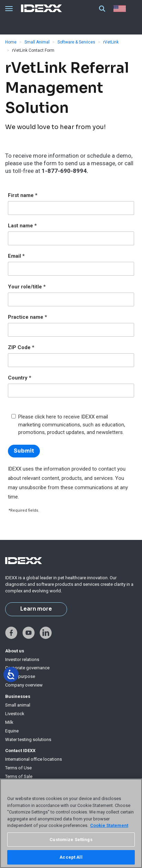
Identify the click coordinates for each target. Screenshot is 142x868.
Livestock (15, 714)
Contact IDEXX (20, 751)
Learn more (36, 609)
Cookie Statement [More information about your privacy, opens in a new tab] (109, 825)
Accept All (71, 857)
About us (15, 651)
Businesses (18, 696)
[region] (71, 823)
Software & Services (76, 42)
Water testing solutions (28, 739)
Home (11, 42)
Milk (9, 722)
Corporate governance (27, 668)
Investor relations (22, 659)
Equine (12, 731)
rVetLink (111, 42)
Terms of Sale (19, 776)
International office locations (34, 759)
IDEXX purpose (20, 676)
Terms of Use (18, 768)
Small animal (18, 705)
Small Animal (37, 42)
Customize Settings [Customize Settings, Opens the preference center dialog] (71, 840)
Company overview (24, 685)
